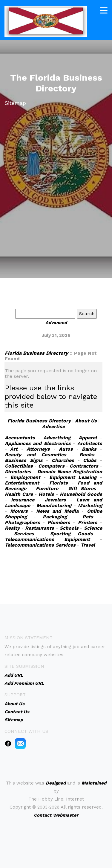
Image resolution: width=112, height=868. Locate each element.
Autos (66, 449)
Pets (88, 517)
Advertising (57, 438)
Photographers (22, 522)
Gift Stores (82, 489)
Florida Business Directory (36, 353)
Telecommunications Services (40, 545)
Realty (12, 528)
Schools (69, 528)
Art (14, 449)
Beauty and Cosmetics (36, 455)
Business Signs (24, 460)
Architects (90, 443)
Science (93, 528)
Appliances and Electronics (38, 443)
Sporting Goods (72, 534)
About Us (86, 421)
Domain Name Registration (70, 472)
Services (24, 534)
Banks (89, 449)
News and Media (57, 511)
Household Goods (81, 494)
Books (87, 455)
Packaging (55, 517)
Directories (18, 472)
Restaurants (40, 528)
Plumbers (59, 522)
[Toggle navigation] (104, 10)
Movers (19, 511)
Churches (63, 460)
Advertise (53, 426)
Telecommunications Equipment (47, 539)
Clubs (90, 460)
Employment (25, 477)
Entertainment (22, 483)
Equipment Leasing (73, 477)
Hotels (46, 494)
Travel (88, 545)
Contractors (84, 466)
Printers (88, 522)
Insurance (23, 500)
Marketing (90, 505)
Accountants (20, 438)
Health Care (19, 494)
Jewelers (55, 500)
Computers (51, 466)
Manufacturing (54, 505)
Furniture (47, 489)
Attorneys (38, 449)
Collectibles (19, 466)
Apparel (88, 438)
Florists (59, 483)
